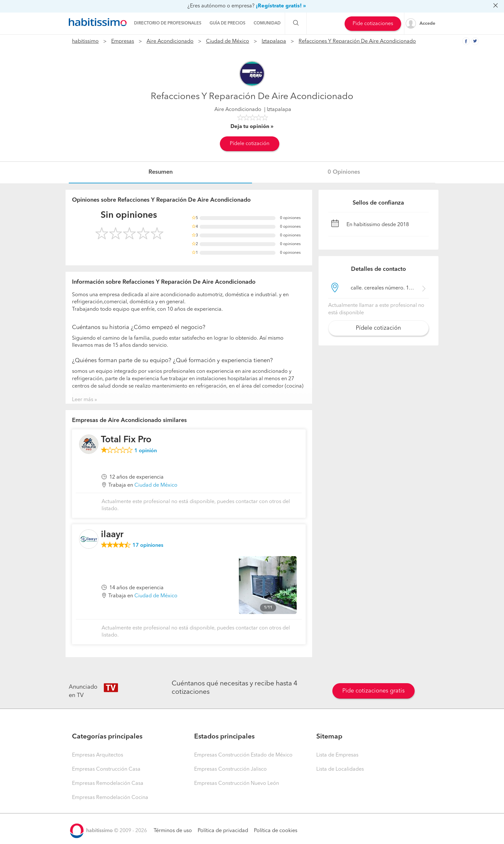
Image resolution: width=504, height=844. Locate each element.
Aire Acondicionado (170, 41)
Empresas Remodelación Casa (108, 784)
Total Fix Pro (126, 440)
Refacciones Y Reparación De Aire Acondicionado (357, 41)
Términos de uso (173, 831)
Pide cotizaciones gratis (373, 691)
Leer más (83, 400)
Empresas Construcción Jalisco (230, 769)
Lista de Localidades (340, 769)
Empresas (123, 41)
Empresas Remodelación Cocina (110, 798)
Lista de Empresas (337, 755)
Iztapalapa (274, 41)
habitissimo (85, 41)
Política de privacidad (223, 831)
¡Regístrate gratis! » (281, 6)
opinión (146, 451)
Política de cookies (276, 831)
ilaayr (112, 535)
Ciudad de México (228, 41)
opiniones (148, 546)
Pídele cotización (250, 144)
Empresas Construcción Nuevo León (237, 784)
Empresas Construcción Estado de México (243, 755)
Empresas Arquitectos (98, 755)
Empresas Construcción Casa (106, 769)
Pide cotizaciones (373, 24)
